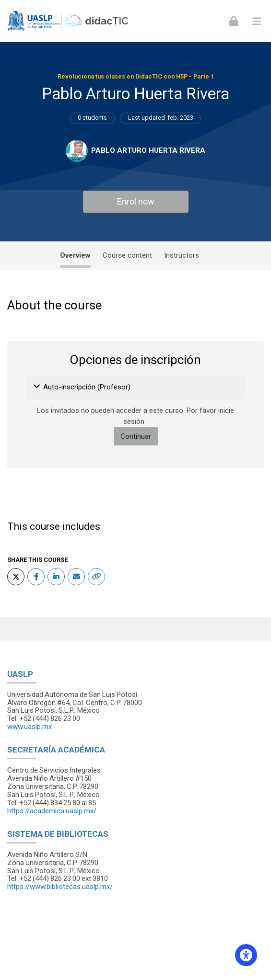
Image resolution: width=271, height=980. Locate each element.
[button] (37, 387)
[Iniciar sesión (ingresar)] (234, 21)
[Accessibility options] (246, 955)
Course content (127, 255)
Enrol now (136, 201)
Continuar (136, 436)
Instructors (182, 255)
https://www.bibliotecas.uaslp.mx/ (60, 887)
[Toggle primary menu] (257, 21)
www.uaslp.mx (29, 727)
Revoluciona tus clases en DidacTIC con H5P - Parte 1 (136, 76)
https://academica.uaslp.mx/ (52, 811)
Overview (75, 255)
